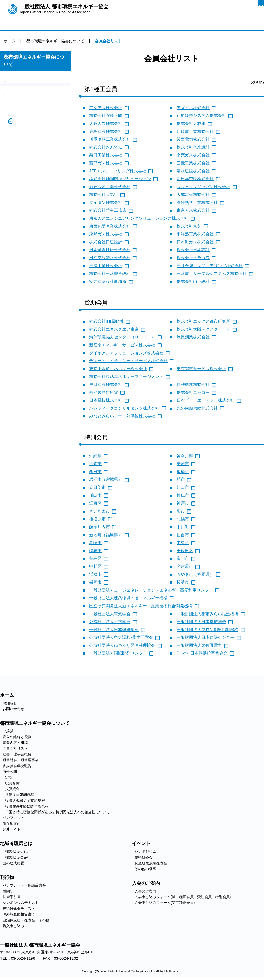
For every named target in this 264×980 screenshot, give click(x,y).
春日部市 (97, 487)
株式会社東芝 (189, 226)
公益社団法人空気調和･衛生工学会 (121, 637)
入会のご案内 (145, 891)
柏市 (181, 479)
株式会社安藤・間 (106, 115)
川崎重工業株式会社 (195, 132)
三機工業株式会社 (193, 163)
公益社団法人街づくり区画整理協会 (122, 645)
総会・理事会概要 (19, 114)
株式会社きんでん (106, 147)
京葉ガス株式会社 (193, 155)
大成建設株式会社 (193, 194)
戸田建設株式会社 (106, 384)
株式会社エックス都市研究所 (203, 321)
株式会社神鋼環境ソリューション (120, 179)
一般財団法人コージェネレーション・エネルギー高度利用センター (151, 590)
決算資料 (15, 167)
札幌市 (183, 519)
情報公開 (12, 141)
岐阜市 (183, 495)
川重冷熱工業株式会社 (110, 139)
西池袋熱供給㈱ (104, 392)
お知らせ (10, 703)
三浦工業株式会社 (106, 266)
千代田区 (185, 551)
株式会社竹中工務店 (108, 210)
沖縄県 (95, 456)
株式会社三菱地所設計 (110, 273)
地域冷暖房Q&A (15, 857)
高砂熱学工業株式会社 (197, 202)
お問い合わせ (13, 709)
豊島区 (95, 558)
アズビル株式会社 (193, 108)
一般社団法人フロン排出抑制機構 (208, 630)
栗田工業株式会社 (106, 155)
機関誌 (8, 891)
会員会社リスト (17, 105)
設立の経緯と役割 (19, 88)
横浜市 (183, 582)
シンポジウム (145, 851)
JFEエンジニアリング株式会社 (118, 171)
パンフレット (15, 217)
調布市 (95, 551)
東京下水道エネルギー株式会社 (118, 369)
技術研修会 (144, 857)
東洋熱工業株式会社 (195, 234)
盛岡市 (95, 582)
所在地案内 (14, 226)
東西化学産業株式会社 (110, 226)
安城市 (183, 464)
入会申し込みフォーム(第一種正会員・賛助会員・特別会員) (183, 897)
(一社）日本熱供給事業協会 (202, 653)
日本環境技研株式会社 (110, 250)
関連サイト (14, 234)
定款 (12, 149)
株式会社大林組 (191, 124)
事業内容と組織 (17, 97)
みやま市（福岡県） (195, 574)
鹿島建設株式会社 (106, 132)
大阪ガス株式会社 (106, 124)
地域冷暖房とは (15, 851)
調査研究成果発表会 (151, 863)
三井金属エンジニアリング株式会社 (210, 266)
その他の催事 (145, 869)
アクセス (99, 953)
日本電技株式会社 (106, 400)
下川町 (183, 527)
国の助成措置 (13, 863)
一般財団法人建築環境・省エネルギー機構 (128, 598)
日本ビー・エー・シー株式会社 (205, 400)
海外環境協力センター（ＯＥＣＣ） (122, 337)
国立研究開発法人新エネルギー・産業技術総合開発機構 (141, 606)
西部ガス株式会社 (106, 163)
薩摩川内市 (100, 527)
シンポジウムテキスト (21, 903)
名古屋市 (185, 566)
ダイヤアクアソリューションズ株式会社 (126, 353)
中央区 (183, 543)
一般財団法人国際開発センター (118, 653)
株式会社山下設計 (193, 281)
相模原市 (97, 519)
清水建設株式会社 (193, 171)
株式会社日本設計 (193, 250)
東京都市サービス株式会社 (201, 369)
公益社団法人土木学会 (110, 622)
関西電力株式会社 (193, 139)
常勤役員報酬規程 (23, 176)
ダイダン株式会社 (106, 202)
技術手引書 (12, 897)
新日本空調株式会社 (195, 179)
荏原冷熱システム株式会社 (201, 115)
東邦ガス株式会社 (106, 234)
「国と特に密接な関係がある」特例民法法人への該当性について (39, 205)
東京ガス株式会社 (193, 210)
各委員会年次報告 (19, 132)
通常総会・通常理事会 (23, 123)
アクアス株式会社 (106, 108)
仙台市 (183, 535)
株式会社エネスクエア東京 (114, 329)
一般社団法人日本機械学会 (201, 622)
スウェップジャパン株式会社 (203, 187)
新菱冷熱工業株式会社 (110, 187)
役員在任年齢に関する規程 (31, 193)
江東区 (95, 503)
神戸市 (183, 503)
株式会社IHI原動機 (106, 321)
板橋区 (183, 472)
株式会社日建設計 (106, 242)
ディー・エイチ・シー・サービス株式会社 (128, 361)
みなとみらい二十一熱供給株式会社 (122, 416)
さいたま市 (100, 511)
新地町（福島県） (106, 535)
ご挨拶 (10, 79)
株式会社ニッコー (193, 392)
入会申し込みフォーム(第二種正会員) (165, 903)
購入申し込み (13, 926)
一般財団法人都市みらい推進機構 (208, 614)
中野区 (95, 566)
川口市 (183, 487)
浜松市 (95, 574)
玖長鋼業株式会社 (193, 337)
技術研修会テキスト (19, 909)
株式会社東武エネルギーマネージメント (126, 376)
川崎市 (95, 495)
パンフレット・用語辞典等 (24, 885)
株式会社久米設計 (193, 147)
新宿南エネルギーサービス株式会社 (122, 345)
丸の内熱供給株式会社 (197, 408)
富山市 (183, 558)
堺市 (181, 511)
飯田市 (95, 472)
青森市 (95, 464)
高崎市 (95, 543)
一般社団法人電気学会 (110, 614)
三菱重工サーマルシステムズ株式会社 (212, 273)
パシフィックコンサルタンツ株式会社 (124, 408)
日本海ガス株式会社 (195, 242)
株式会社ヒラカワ (193, 258)
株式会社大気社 (104, 194)
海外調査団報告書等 (19, 914)
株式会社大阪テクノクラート (203, 329)
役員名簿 (15, 158)
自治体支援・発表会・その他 (26, 920)
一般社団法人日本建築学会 (114, 630)
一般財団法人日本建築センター (205, 637)
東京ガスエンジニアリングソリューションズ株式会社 (139, 218)
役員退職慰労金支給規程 (29, 184)
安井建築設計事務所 (108, 281)
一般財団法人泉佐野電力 (199, 645)
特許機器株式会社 (193, 384)
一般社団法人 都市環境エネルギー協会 (64, 9)
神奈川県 (185, 456)
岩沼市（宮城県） (106, 479)
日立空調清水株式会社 (110, 258)
